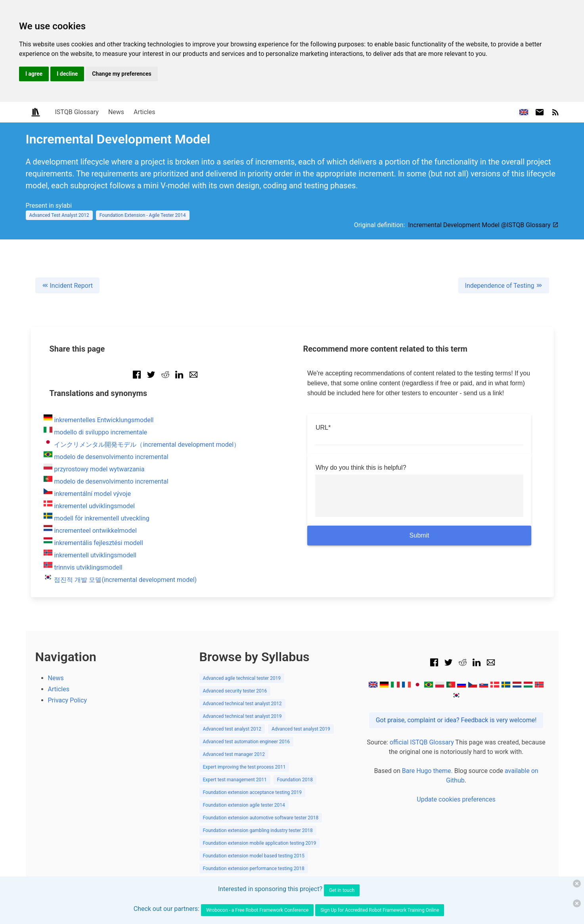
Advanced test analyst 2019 (301, 729)
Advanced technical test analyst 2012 (242, 704)
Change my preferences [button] (122, 74)
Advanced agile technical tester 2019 (242, 678)
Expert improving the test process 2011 (244, 767)
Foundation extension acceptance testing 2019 (253, 792)
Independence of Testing (504, 286)
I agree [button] (34, 74)
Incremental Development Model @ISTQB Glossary (483, 225)
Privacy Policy (68, 700)
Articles (144, 112)
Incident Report (67, 286)
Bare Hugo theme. (427, 771)
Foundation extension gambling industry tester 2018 (258, 830)
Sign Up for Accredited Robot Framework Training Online (380, 910)
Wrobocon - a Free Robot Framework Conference (257, 910)
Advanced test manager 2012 (234, 754)
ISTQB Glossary (77, 112)
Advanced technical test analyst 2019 (242, 716)
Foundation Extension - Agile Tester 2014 (143, 215)
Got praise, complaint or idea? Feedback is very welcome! (456, 720)
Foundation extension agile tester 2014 (244, 805)
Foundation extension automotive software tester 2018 (261, 818)
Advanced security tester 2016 (235, 691)
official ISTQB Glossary (422, 742)
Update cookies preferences (456, 799)
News (116, 112)
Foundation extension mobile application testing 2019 (260, 843)
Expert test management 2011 (235, 780)
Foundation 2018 (295, 780)
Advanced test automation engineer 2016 (246, 742)
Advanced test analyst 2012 (232, 729)
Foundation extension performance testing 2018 (254, 869)
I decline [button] (67, 74)
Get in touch (342, 890)
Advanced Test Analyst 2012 (59, 215)
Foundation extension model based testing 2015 (254, 856)
